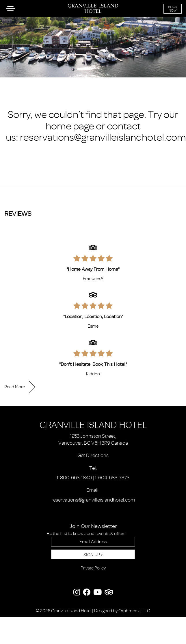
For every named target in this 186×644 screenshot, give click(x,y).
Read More (15, 387)
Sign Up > (93, 555)
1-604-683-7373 (112, 478)
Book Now (173, 9)
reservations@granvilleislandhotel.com (103, 137)
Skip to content (21, 27)
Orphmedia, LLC (134, 611)
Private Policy (93, 568)
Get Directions (93, 455)
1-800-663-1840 (74, 478)
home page (70, 126)
